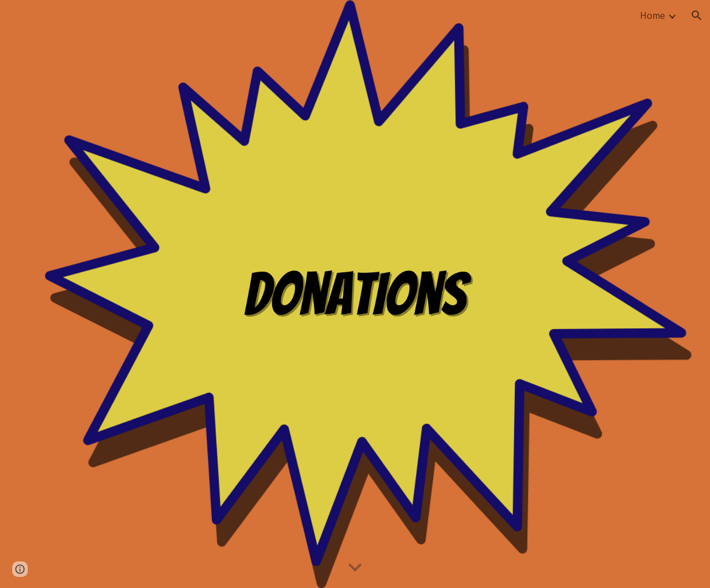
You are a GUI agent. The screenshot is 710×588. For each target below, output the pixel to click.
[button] (697, 16)
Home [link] (653, 16)
